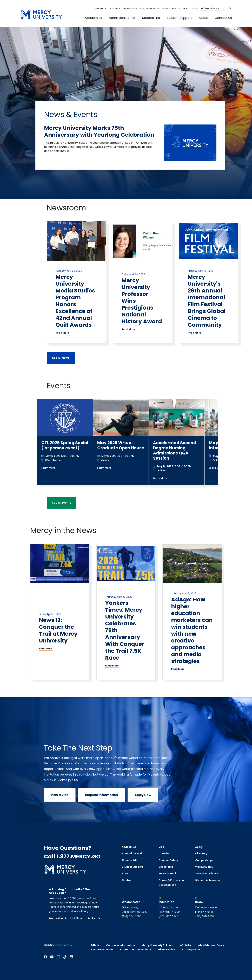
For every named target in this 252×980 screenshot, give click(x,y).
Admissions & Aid (122, 18)
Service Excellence (207, 873)
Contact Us (223, 18)
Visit (161, 847)
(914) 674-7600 (132, 916)
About (203, 18)
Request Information (102, 795)
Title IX (95, 945)
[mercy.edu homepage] (41, 15)
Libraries (164, 853)
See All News (61, 358)
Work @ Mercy (204, 867)
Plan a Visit (60, 795)
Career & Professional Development (172, 883)
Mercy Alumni (57, 918)
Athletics (115, 9)
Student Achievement (209, 880)
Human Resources (102, 950)
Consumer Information (121, 945)
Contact (127, 880)
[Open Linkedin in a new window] (71, 957)
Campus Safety (168, 860)
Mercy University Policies (157, 945)
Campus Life (130, 860)
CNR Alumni (77, 918)
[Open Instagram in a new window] (52, 957)
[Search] (230, 9)
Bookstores (166, 867)
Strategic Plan (191, 950)
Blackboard (130, 9)
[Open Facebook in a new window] (45, 957)
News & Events (171, 9)
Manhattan (166, 902)
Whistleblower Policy (211, 945)
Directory (201, 853)
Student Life (151, 18)
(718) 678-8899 (205, 916)
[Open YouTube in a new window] (58, 957)
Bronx (199, 902)
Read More (62, 333)
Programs (101, 9)
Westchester (131, 902)
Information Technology (135, 950)
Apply (199, 847)
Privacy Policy (166, 950)
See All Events (62, 503)
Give (186, 9)
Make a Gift (95, 918)
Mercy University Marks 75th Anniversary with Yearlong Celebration (99, 131)
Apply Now (143, 795)
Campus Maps (204, 860)
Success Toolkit (169, 873)
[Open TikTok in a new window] (65, 957)
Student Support (179, 18)
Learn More (48, 468)
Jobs (195, 9)
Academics (93, 18)
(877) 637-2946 (168, 916)
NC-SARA (185, 945)
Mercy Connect (150, 9)
